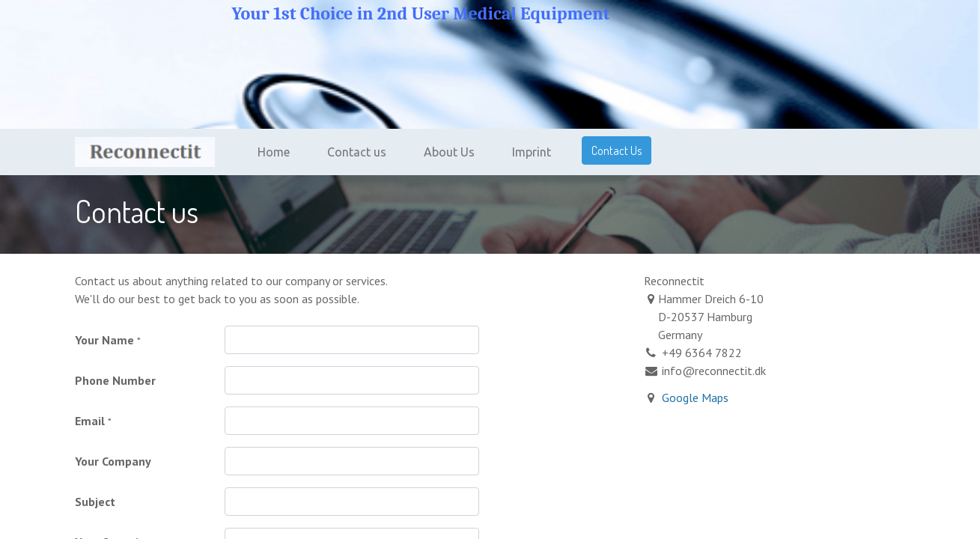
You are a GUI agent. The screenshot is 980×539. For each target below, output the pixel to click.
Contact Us (617, 150)
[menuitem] (274, 152)
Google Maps (695, 398)
